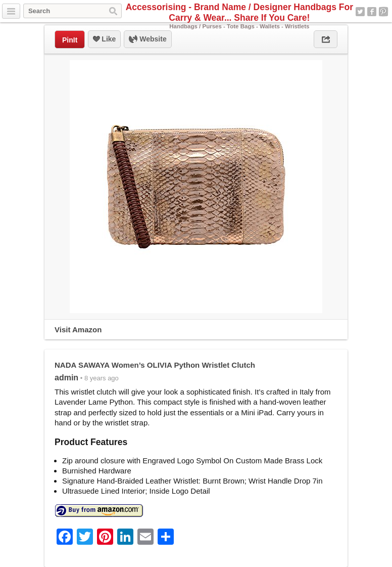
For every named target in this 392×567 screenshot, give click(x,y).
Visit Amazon (78, 330)
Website (148, 39)
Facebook (372, 12)
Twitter (360, 12)
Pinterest (383, 12)
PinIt (70, 40)
